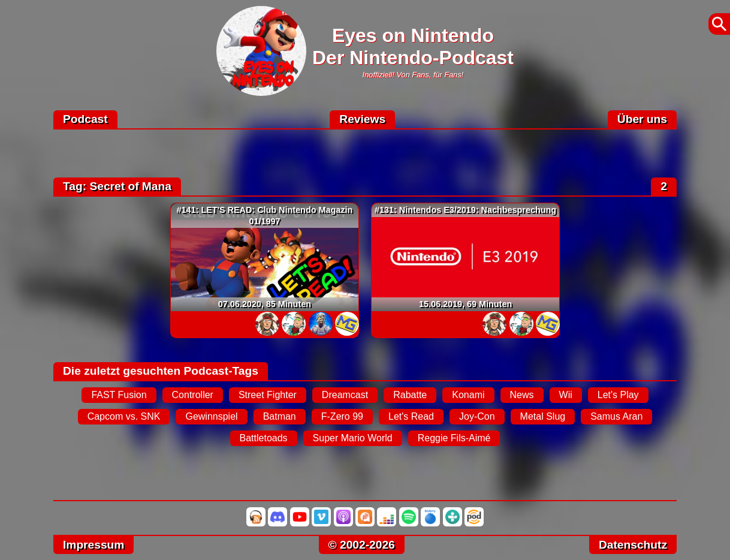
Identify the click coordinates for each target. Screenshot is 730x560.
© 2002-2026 (362, 545)
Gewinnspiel (211, 416)
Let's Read (411, 416)
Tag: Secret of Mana (117, 186)
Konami (468, 395)
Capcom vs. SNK (124, 416)
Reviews (362, 119)
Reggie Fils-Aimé (454, 438)
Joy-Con (477, 416)
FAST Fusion (119, 395)
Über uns (642, 119)
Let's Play (618, 395)
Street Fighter (268, 395)
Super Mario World (353, 438)
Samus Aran (616, 416)
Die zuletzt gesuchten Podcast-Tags (161, 371)
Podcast (85, 119)
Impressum (93, 545)
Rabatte (410, 395)
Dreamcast (345, 395)
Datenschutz (633, 545)
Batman (280, 416)
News (522, 395)
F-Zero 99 (342, 416)
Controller (193, 395)
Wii (566, 395)
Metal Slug (543, 416)
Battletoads (264, 438)
